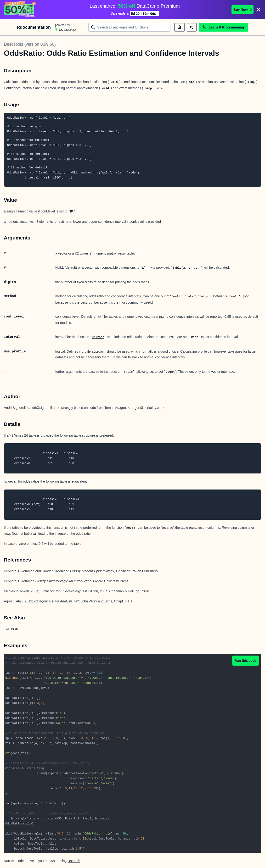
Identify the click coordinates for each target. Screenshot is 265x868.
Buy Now (242, 10)
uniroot (98, 337)
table (128, 372)
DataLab (74, 861)
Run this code (245, 661)
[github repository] (192, 27)
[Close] (258, 10)
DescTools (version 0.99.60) (30, 44)
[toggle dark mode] (180, 27)
